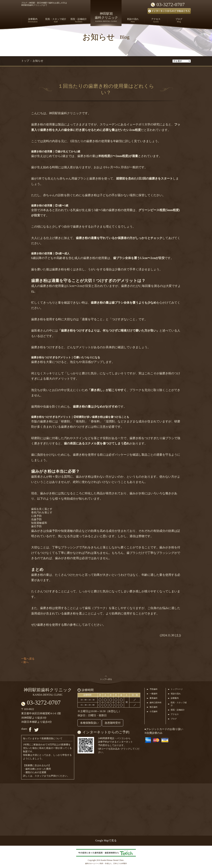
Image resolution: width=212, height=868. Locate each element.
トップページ (177, 689)
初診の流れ (176, 694)
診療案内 (175, 698)
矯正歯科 (154, 707)
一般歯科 (154, 694)
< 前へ (25, 662)
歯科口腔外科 (156, 703)
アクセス (175, 714)
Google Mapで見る (106, 840)
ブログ (174, 719)
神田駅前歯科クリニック (48, 692)
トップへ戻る (106, 679)
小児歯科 (154, 711)
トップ (25, 61)
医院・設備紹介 (178, 710)
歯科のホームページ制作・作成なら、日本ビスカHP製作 (106, 863)
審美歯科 (154, 698)
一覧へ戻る (28, 659)
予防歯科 (154, 689)
